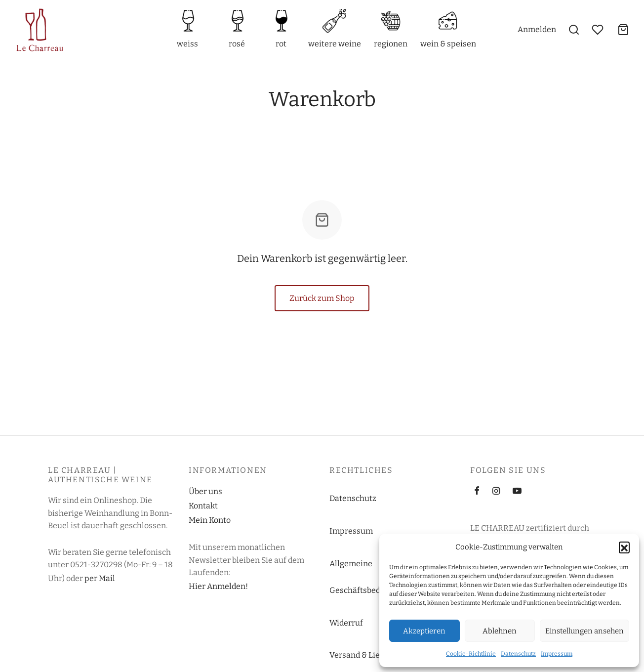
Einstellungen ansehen (584, 631)
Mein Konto (210, 520)
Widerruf (346, 623)
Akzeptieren (424, 631)
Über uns (205, 491)
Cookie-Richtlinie (471, 654)
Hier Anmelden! (218, 586)
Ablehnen (500, 631)
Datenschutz (518, 654)
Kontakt (203, 506)
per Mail (100, 578)
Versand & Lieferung (367, 655)
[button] (624, 547)
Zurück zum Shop (322, 298)
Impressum (557, 654)
